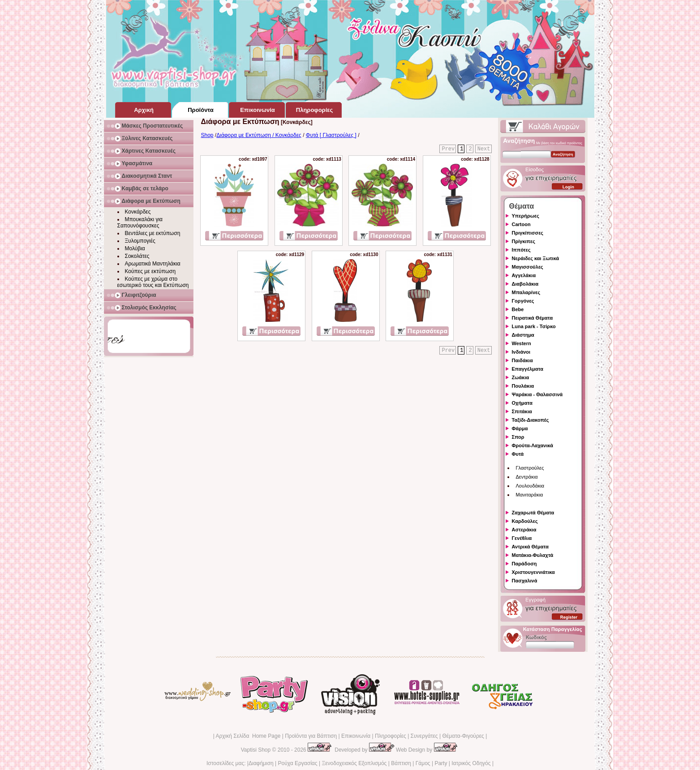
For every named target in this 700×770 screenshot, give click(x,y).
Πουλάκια (523, 386)
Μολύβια (135, 248)
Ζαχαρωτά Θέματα (533, 513)
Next (484, 149)
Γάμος (423, 763)
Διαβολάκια (525, 284)
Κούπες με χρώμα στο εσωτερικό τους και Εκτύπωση (153, 282)
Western (522, 343)
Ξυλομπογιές (140, 241)
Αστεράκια (524, 530)
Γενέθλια (522, 538)
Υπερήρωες (526, 216)
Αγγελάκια (524, 275)
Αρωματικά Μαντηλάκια (153, 264)
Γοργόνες (523, 301)
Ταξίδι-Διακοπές (530, 420)
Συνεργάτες (424, 736)
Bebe (518, 309)
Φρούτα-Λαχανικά (533, 445)
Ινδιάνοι (521, 352)
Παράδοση (524, 564)
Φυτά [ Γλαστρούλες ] (331, 135)
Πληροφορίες (391, 736)
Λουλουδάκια (530, 486)
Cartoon (521, 224)
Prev (448, 149)
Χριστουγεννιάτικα (533, 572)
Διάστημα (523, 335)
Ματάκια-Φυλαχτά (533, 555)
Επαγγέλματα (528, 369)
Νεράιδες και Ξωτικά (536, 258)
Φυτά (518, 454)
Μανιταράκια (530, 495)
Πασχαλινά (525, 581)
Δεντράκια (527, 477)
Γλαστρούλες (530, 468)
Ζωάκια (521, 377)
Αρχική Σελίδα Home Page (248, 736)
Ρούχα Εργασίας (298, 763)
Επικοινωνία (356, 736)
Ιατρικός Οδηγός (471, 763)
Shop (207, 135)
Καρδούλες (525, 521)
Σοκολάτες (137, 256)
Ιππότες (521, 250)
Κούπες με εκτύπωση (150, 271)
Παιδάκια (522, 360)
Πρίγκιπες (524, 241)
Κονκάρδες (138, 212)
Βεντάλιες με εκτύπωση (153, 233)
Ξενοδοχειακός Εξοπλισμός (354, 763)
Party (441, 763)
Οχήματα (522, 403)
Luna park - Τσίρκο (534, 326)
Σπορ (518, 437)
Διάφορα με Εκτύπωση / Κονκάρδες (259, 135)
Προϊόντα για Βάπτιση (311, 736)
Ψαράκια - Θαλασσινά (537, 394)
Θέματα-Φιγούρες (463, 736)
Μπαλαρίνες (526, 292)
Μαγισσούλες (528, 267)
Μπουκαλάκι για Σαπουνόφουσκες (140, 222)
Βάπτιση (401, 763)
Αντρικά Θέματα (530, 547)
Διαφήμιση (261, 763)
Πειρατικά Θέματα (533, 318)
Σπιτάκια (522, 411)
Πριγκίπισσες (528, 233)
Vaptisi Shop (256, 750)
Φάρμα (520, 428)
